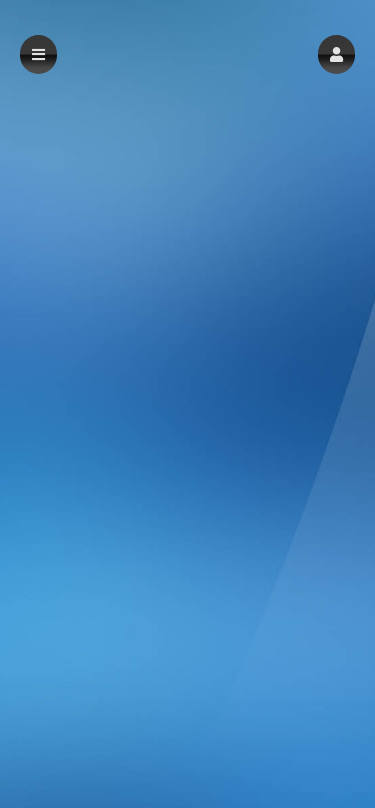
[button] (336, 54)
